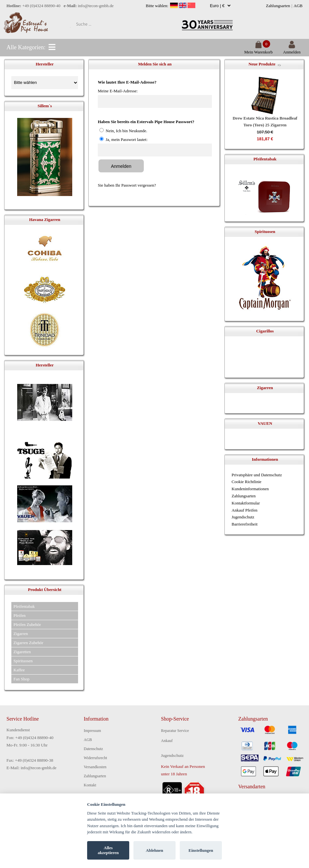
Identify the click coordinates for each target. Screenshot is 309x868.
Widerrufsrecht (96, 758)
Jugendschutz (243, 517)
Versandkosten (95, 767)
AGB (298, 6)
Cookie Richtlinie (246, 482)
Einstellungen (201, 850)
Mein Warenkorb (258, 49)
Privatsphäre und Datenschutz (257, 475)
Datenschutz (93, 749)
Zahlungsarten (278, 6)
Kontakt (90, 785)
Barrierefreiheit (245, 524)
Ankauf (167, 741)
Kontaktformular (246, 503)
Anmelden (292, 49)
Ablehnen (154, 850)
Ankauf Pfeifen (245, 510)
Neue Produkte (262, 64)
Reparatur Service (175, 731)
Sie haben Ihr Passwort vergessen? (127, 185)
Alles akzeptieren (108, 850)
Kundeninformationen (250, 489)
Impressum (92, 731)
